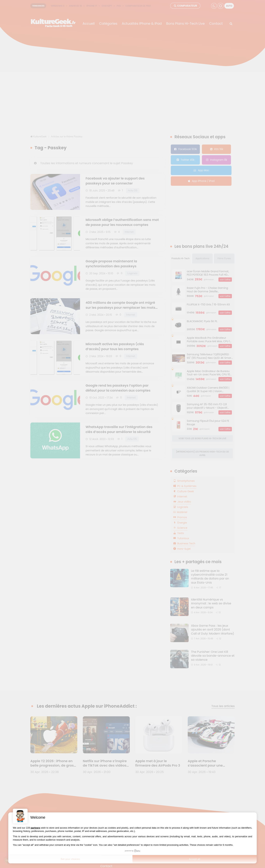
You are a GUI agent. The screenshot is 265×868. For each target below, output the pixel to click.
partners (36, 828)
